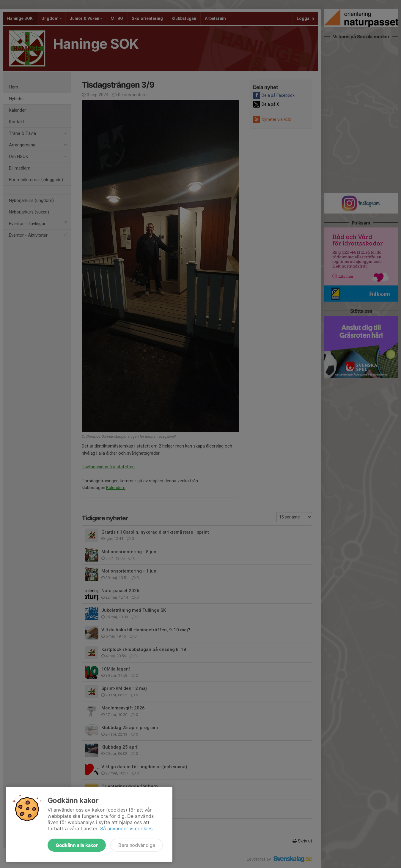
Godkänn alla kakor (77, 845)
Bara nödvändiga (137, 845)
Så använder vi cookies (126, 829)
